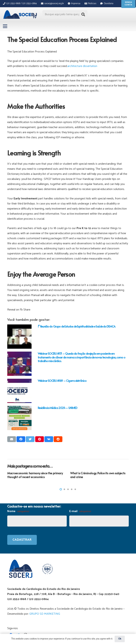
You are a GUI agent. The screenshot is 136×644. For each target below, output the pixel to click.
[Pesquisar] (83, 14)
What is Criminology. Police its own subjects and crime (98, 475)
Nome (18, 511)
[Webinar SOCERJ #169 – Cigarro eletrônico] (19, 391)
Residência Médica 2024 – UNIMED (57, 408)
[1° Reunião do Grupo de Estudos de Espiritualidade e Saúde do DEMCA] (19, 337)
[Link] (21, 14)
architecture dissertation (82, 66)
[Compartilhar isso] (21, 439)
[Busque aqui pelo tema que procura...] (65, 15)
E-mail (80, 511)
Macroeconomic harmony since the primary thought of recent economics (35, 475)
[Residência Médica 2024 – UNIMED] (19, 418)
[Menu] (5, 26)
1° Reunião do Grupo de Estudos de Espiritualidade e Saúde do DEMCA (77, 326)
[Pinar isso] (40, 439)
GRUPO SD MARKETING (45, 614)
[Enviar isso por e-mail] (12, 439)
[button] (61, 489)
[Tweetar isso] (30, 439)
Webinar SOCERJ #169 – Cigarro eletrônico (62, 381)
